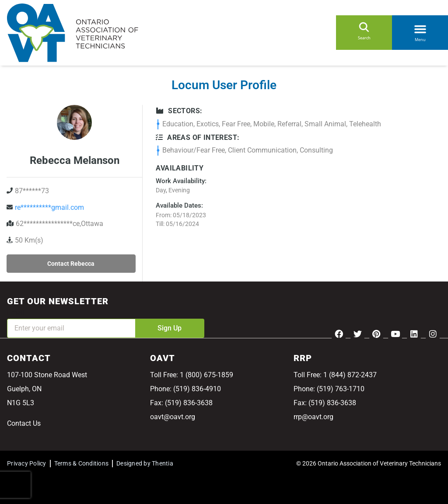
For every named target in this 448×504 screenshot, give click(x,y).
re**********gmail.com (49, 207)
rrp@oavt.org (313, 417)
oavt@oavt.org (173, 417)
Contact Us (24, 423)
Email (16, 313)
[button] (420, 28)
